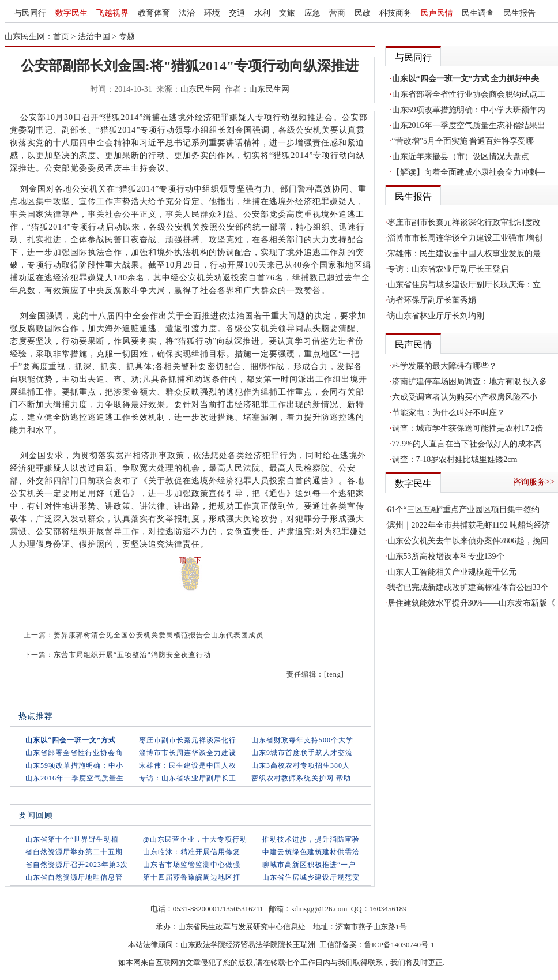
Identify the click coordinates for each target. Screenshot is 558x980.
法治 (187, 13)
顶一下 (191, 560)
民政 (363, 13)
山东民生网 (201, 89)
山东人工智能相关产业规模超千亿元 (452, 572)
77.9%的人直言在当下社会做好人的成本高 (467, 444)
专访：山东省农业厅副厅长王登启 (448, 269)
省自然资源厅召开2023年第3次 (77, 865)
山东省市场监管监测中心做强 (192, 865)
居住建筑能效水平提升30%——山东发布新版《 (472, 603)
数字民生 (71, 13)
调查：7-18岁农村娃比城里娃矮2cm (455, 459)
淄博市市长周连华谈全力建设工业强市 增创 (465, 238)
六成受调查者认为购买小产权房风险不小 (465, 397)
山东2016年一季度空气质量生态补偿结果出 (469, 125)
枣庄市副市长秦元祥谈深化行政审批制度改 (464, 222)
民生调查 (478, 13)
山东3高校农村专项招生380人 (301, 765)
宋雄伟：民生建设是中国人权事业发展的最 (464, 254)
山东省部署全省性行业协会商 (74, 753)
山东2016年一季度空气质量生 (75, 778)
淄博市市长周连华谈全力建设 (188, 753)
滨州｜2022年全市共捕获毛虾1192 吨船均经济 (469, 525)
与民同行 (30, 13)
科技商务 (395, 13)
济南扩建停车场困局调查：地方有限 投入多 (470, 382)
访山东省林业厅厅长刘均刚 (436, 316)
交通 (237, 13)
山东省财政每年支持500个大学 (302, 740)
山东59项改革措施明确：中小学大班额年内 (469, 110)
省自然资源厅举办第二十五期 (74, 852)
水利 (262, 13)
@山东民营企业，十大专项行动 (195, 839)
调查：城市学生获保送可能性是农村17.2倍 (468, 428)
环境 (212, 13)
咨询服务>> (534, 482)
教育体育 (154, 13)
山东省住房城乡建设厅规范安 (311, 877)
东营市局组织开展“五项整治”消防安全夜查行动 (132, 655)
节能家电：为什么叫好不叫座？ (448, 413)
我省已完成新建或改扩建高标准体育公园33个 (468, 587)
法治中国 (94, 37)
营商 (337, 13)
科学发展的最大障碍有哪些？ (444, 366)
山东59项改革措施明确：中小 (74, 765)
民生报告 (519, 13)
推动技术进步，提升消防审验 (311, 839)
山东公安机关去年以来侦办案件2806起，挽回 (468, 541)
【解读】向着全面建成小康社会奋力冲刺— (469, 172)
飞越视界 (112, 13)
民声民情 (437, 13)
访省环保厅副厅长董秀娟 (432, 300)
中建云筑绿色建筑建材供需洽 (311, 852)
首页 (61, 37)
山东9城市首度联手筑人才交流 (302, 753)
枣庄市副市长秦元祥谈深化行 (188, 740)
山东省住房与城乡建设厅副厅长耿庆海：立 (464, 285)
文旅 (287, 13)
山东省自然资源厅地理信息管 (74, 877)
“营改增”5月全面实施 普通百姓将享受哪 (463, 141)
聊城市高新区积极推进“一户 (309, 865)
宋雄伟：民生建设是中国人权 (188, 765)
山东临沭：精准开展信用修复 (192, 852)
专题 (127, 37)
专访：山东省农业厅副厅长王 (188, 778)
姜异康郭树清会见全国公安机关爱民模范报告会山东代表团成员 (159, 635)
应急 (312, 13)
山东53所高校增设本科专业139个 (446, 556)
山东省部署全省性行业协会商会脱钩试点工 (469, 94)
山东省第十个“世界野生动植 (72, 839)
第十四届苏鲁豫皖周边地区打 (192, 877)
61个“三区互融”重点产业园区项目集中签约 (463, 510)
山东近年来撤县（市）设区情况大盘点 (461, 157)
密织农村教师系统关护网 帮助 (301, 778)
